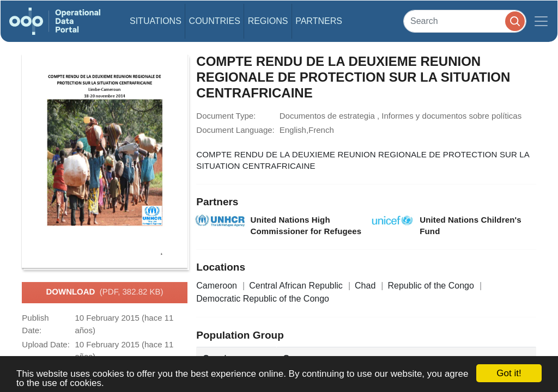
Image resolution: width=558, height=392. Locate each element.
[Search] (465, 21)
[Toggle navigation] (541, 21)
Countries (215, 21)
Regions (268, 21)
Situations (156, 21)
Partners (319, 21)
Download (104, 292)
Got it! (509, 373)
